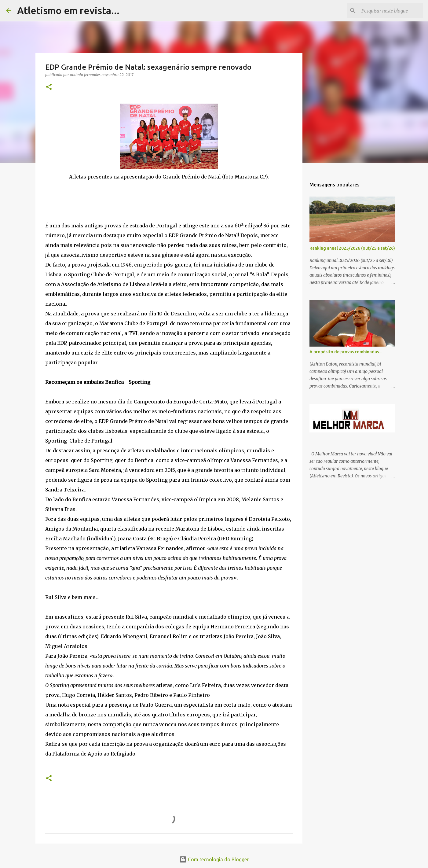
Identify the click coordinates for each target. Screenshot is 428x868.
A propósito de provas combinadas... (346, 352)
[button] (49, 87)
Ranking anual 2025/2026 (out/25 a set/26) (352, 248)
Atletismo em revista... (68, 10)
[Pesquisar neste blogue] (391, 11)
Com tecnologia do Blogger (214, 859)
